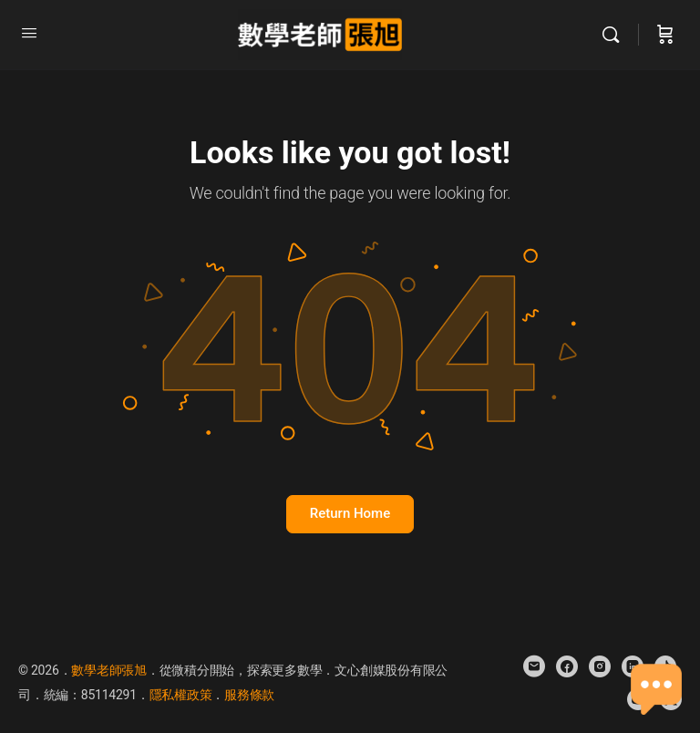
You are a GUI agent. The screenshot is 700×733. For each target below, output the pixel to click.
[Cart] (665, 35)
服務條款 (249, 695)
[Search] (615, 35)
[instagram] (600, 666)
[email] (534, 666)
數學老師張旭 (109, 670)
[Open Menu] (29, 33)
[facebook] (567, 666)
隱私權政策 (181, 695)
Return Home (350, 513)
